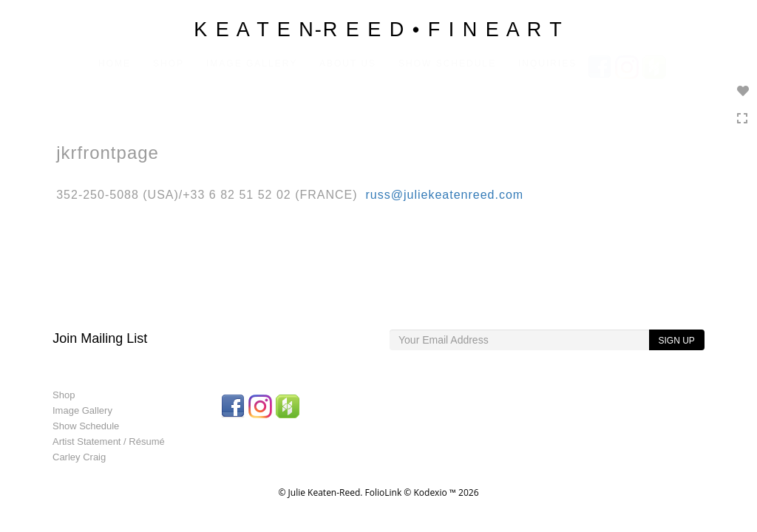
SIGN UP (676, 341)
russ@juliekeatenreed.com (445, 195)
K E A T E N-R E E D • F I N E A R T (378, 30)
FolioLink (384, 492)
